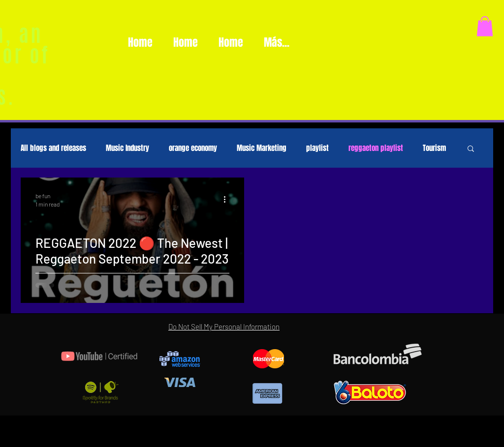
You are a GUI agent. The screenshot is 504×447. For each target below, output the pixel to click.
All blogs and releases (53, 148)
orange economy (193, 148)
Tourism (434, 148)
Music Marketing (262, 148)
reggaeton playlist (376, 148)
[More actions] (228, 199)
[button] (485, 26)
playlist (317, 148)
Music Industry (127, 148)
